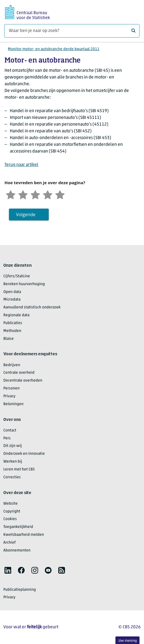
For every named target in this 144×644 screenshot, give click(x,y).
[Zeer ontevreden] (11, 194)
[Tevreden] (48, 194)
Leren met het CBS (19, 469)
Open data (12, 292)
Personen (11, 388)
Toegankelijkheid (18, 527)
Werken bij (13, 462)
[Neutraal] (35, 194)
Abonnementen (17, 550)
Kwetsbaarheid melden (24, 535)
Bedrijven (12, 365)
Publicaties (13, 323)
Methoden (12, 331)
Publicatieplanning (20, 590)
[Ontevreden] (23, 194)
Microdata (12, 300)
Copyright (12, 512)
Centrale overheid (19, 373)
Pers (7, 438)
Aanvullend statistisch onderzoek (32, 307)
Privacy (9, 396)
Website (11, 504)
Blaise (9, 339)
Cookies (10, 519)
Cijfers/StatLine (17, 276)
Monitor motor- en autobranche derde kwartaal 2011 (54, 49)
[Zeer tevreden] (60, 194)
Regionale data (16, 315)
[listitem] (8, 570)
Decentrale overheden (23, 381)
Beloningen (13, 404)
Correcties (12, 477)
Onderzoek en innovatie (24, 454)
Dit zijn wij (13, 446)
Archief (10, 543)
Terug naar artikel (21, 165)
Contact (10, 431)
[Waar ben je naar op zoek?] (72, 31)
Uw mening (128, 641)
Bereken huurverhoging (24, 284)
